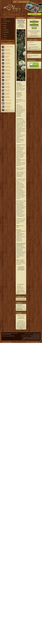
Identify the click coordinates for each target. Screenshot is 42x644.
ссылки (4, 37)
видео (4, 28)
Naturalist (19, 286)
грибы (4, 19)
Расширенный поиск (36, 15)
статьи (4, 34)
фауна (4, 26)
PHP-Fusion (12, 336)
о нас (4, 39)
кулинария (5, 32)
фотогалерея (6, 21)
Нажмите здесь (33, 32)
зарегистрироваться (23, 2)
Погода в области (34, 67)
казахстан (5, 30)
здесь (38, 37)
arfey (10, 334)
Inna (39, 49)
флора (4, 23)
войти (15, 2)
